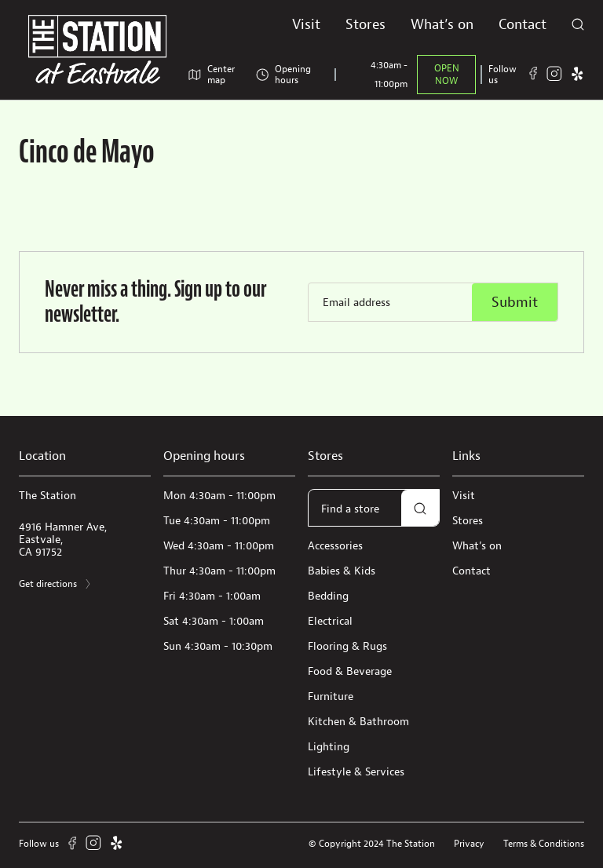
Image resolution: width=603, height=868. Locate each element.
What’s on (442, 24)
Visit (306, 24)
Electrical (330, 621)
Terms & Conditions (544, 843)
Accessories (335, 545)
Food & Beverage (350, 671)
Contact (523, 24)
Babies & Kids (342, 571)
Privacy (469, 843)
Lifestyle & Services (356, 771)
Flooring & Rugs (347, 646)
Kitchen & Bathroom (358, 721)
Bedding (328, 596)
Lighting (329, 746)
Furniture (331, 696)
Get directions (56, 584)
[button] (420, 509)
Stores (365, 24)
